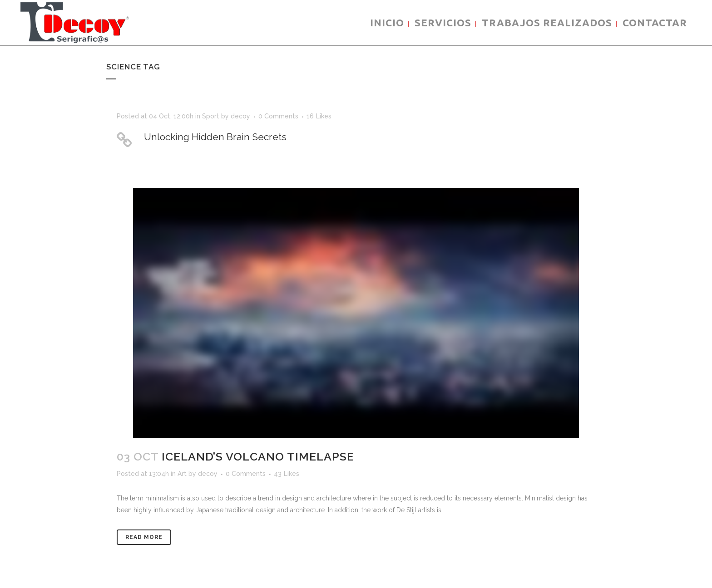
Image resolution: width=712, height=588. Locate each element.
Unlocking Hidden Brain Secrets (215, 137)
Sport (211, 116)
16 (319, 116)
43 (287, 474)
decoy (240, 116)
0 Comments (278, 116)
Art (182, 474)
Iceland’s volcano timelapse (258, 456)
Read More (144, 537)
